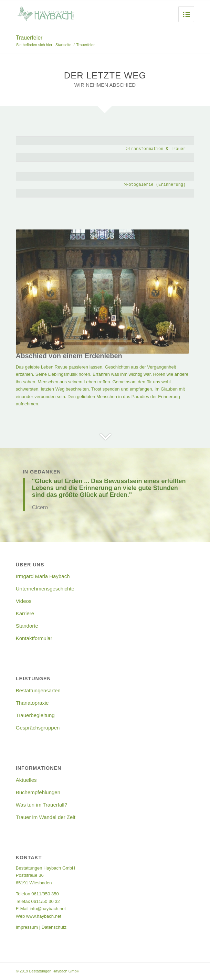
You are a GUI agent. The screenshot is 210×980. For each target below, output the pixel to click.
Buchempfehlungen (38, 792)
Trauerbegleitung (35, 715)
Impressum (27, 927)
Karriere (25, 613)
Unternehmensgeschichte (45, 589)
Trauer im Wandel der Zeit (46, 817)
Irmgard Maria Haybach (43, 576)
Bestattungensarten (38, 690)
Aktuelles (26, 780)
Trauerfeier (29, 38)
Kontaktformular (34, 638)
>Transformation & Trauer (156, 149)
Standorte (27, 626)
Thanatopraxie (32, 703)
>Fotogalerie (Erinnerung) (155, 185)
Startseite (63, 45)
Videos (24, 601)
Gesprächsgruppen (38, 728)
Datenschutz (54, 927)
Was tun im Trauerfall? (42, 805)
